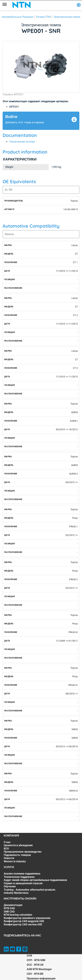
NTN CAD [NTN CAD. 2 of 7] (9, 908)
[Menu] (5, 5)
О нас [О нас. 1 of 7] (7, 842)
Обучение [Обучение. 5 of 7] (10, 886)
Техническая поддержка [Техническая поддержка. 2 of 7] (19, 877)
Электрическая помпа (67, 17)
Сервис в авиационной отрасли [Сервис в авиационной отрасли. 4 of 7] (23, 883)
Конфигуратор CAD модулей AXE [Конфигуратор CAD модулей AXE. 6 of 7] (24, 921)
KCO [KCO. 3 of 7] (6, 849)
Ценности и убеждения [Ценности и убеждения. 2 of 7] (18, 845)
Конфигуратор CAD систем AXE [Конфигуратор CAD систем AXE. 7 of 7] (23, 924)
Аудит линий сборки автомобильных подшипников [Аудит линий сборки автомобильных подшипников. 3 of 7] (35, 880)
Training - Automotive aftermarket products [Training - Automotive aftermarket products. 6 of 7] (30, 890)
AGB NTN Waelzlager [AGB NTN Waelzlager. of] (39, 969)
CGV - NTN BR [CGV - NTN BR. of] (35, 974)
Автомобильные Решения (17, 17)
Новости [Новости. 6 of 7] (9, 858)
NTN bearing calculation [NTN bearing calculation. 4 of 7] (18, 915)
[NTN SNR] (21, 5)
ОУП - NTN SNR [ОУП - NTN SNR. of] (36, 960)
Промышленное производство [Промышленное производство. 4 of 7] (23, 852)
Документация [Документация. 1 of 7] (13, 905)
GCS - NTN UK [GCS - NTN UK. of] (35, 965)
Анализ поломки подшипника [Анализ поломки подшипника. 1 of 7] (22, 874)
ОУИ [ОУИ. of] (29, 956)
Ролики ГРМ (43, 17)
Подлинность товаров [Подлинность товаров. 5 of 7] (17, 855)
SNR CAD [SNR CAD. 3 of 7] (9, 912)
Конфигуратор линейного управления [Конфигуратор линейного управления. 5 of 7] (27, 918)
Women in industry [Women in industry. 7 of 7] (15, 861)
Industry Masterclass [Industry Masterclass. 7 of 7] (16, 893)
